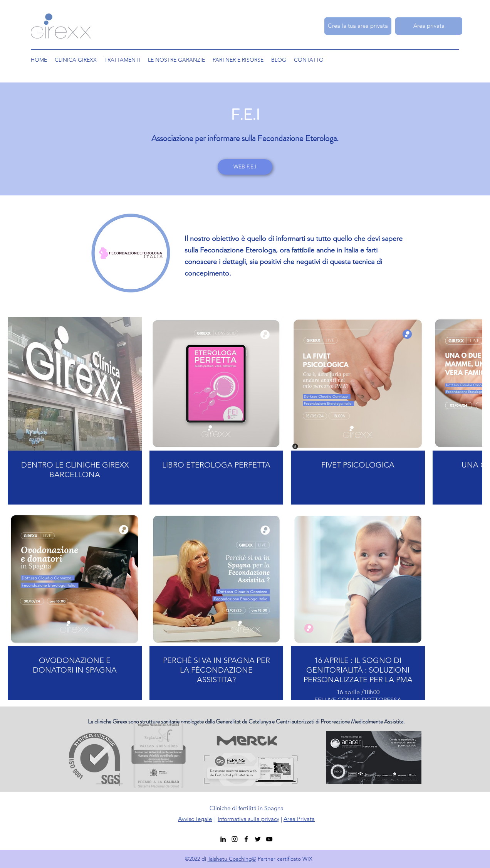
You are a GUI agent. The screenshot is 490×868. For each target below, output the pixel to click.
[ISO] (110, 814)
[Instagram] (235, 839)
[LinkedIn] (223, 839)
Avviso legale (195, 819)
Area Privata (299, 819)
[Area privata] (429, 26)
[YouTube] (269, 839)
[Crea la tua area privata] (358, 26)
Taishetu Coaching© (232, 859)
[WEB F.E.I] (245, 167)
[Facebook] (246, 839)
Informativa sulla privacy (248, 819)
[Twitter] (258, 839)
